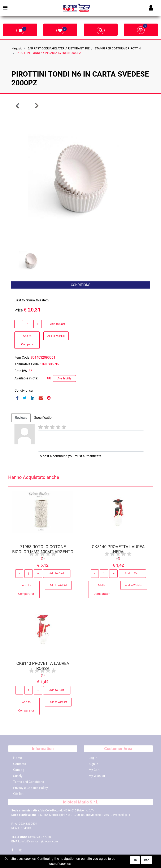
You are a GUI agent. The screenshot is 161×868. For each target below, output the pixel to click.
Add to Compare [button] (27, 340)
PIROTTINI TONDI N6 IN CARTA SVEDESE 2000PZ (49, 53)
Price (19, 310)
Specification (44, 418)
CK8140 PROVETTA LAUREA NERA (118, 551)
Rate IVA (21, 371)
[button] (18, 106)
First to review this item (32, 300)
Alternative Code (27, 364)
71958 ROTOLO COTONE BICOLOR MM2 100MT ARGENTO (43, 551)
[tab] (21, 418)
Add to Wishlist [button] (56, 336)
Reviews (21, 418)
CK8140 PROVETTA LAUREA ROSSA (43, 667)
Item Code (22, 357)
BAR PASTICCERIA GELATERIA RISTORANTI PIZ (58, 48)
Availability (64, 378)
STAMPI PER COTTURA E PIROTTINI (118, 48)
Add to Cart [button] (58, 324)
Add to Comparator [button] (26, 591)
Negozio (17, 48)
